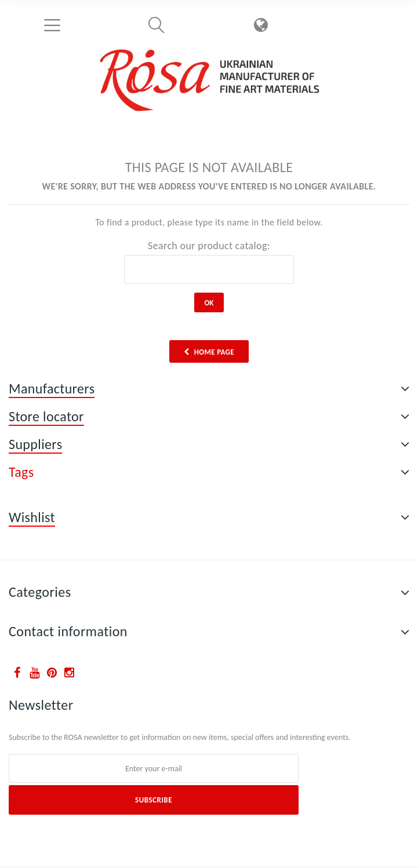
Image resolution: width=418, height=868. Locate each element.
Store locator (46, 416)
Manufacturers (52, 389)
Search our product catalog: (209, 246)
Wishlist (32, 517)
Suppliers (35, 444)
